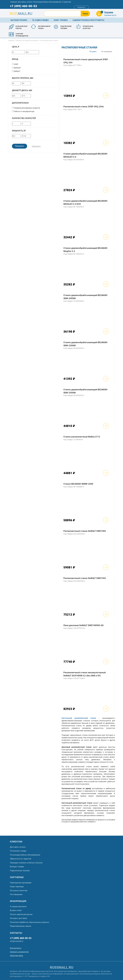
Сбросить (36, 146)
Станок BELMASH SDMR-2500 (78, 484)
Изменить (81, 7)
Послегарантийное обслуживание (47, 2)
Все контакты (16, 948)
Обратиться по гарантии (21, 859)
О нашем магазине (18, 907)
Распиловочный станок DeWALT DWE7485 (85, 531)
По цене (93, 52)
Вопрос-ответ (16, 910)
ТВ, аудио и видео (40, 20)
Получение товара (18, 851)
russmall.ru (62, 967)
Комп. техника (61, 20)
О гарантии (66, 2)
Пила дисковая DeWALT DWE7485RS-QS (83, 625)
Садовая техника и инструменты (88, 20)
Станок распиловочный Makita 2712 (82, 437)
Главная (14, 2)
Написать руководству (19, 952)
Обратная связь (17, 956)
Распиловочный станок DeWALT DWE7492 (85, 578)
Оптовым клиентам (19, 891)
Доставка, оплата (25, 2)
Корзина (109, 12)
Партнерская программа (21, 883)
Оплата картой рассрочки (21, 914)
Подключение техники (20, 871)
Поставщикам (16, 894)
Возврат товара (17, 867)
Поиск (85, 14)
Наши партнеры (17, 887)
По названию (107, 52)
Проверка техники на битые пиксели (26, 863)
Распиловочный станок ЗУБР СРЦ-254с (84, 107)
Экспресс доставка (18, 918)
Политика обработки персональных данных (29, 922)
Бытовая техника (19, 20)
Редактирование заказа (21, 926)
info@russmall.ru (17, 941)
